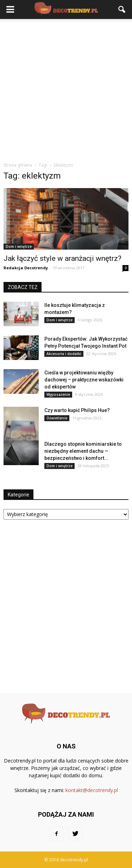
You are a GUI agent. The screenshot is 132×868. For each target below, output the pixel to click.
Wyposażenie (58, 394)
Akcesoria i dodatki (64, 354)
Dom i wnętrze (19, 246)
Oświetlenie (57, 418)
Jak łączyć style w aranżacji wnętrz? (62, 258)
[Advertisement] (66, 88)
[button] (122, 9)
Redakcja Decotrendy (26, 268)
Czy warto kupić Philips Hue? (77, 410)
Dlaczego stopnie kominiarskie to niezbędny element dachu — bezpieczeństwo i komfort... (83, 451)
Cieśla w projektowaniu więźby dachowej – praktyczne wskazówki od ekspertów (84, 380)
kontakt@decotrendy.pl (92, 790)
